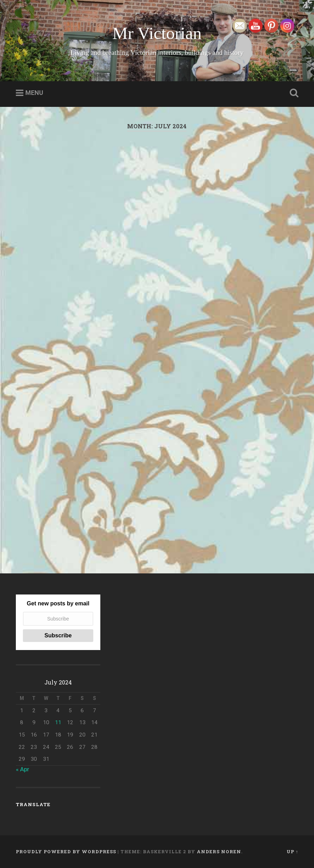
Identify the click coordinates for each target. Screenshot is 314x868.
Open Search (293, 93)
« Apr (23, 769)
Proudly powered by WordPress (66, 851)
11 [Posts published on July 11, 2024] (58, 722)
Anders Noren (219, 851)
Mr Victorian (157, 33)
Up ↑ (292, 851)
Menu (34, 93)
